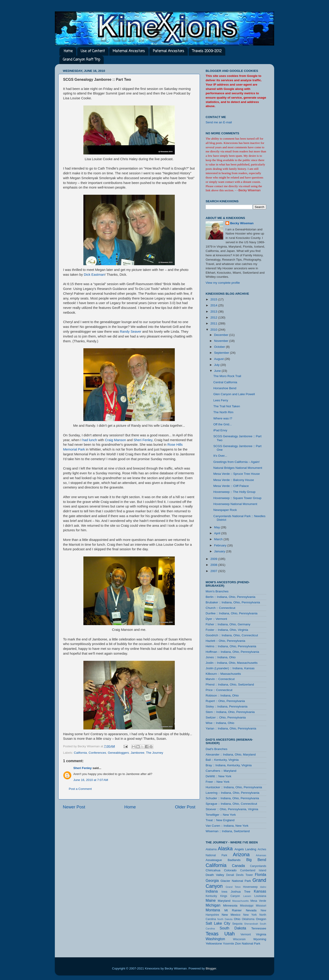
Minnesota (230, 906)
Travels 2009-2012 (207, 51)
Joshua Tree (241, 892)
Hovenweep (250, 887)
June (218, 371)
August (219, 359)
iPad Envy (220, 430)
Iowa (224, 892)
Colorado (230, 870)
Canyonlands (258, 866)
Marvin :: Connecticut (220, 679)
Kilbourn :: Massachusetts (223, 674)
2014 (214, 305)
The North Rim (223, 412)
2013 (214, 312)
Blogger (211, 968)
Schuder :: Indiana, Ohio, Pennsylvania (232, 798)
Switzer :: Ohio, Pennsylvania (226, 717)
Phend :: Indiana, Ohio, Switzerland (230, 684)
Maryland (224, 901)
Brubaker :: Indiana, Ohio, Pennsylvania (233, 602)
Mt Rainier (233, 910)
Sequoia (237, 924)
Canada (238, 866)
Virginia (261, 934)
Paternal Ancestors (168, 51)
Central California (225, 382)
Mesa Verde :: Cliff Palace (231, 486)
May (217, 527)
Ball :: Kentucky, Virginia (222, 760)
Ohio (237, 919)
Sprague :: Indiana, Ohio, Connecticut (231, 804)
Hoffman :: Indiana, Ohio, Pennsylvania (232, 652)
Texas (212, 934)
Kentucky (211, 896)
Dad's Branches (216, 749)
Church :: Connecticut (220, 608)
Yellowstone (214, 944)
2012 (214, 317)
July (217, 365)
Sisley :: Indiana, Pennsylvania (227, 706)
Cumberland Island (253, 870)
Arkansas (261, 855)
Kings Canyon (230, 896)
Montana (213, 910)
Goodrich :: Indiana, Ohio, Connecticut (232, 635)
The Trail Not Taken (227, 406)
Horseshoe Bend (225, 388)
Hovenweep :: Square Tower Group (237, 498)
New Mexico (231, 915)
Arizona (241, 854)
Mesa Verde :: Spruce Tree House (237, 474)
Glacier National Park (236, 881)
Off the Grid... (223, 424)
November (222, 341)
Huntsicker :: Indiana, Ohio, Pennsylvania (234, 787)
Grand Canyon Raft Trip (81, 60)
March (219, 539)
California (80, 753)
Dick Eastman (94, 275)
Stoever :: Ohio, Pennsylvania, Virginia (232, 809)
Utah (230, 934)
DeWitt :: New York (219, 776)
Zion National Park (248, 944)
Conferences (97, 753)
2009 (214, 559)
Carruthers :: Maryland (221, 771)
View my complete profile (223, 283)
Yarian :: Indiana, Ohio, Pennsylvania (231, 728)
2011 (214, 323)
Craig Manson (115, 440)
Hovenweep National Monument (235, 504)
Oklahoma (248, 919)
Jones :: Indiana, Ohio (221, 657)
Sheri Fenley (143, 440)
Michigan (213, 905)
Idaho (263, 887)
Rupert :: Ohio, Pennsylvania (225, 701)
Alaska (225, 849)
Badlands (234, 860)
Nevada (251, 910)
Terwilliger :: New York (221, 815)
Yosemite (228, 944)
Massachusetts (241, 901)
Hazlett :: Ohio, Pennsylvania (225, 641)
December (222, 335)
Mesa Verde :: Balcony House (234, 480)
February (221, 545)
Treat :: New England (220, 820)
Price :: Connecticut (219, 690)
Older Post (185, 807)
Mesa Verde (258, 901)
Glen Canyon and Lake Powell (234, 394)
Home (68, 51)
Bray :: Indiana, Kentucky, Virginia (229, 765)
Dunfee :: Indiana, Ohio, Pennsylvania (232, 613)
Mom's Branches (217, 591)
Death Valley (215, 875)
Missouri (261, 906)
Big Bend (256, 860)
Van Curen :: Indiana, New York (227, 826)
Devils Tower (244, 875)
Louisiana (260, 896)
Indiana (212, 891)
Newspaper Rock (225, 510)
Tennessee (259, 928)
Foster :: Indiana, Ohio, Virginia (227, 630)
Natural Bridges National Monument (238, 468)
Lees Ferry (221, 400)
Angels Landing (245, 849)
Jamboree (138, 753)
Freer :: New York (218, 782)
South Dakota (233, 928)
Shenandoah (251, 924)
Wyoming (260, 939)
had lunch (90, 440)
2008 (214, 565)
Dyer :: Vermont (216, 619)
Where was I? (223, 418)
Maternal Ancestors (129, 51)
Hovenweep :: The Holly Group (234, 492)
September (222, 353)
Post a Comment (80, 789)
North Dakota (225, 919)
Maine (211, 900)
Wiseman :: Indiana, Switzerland (228, 831)
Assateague (214, 860)
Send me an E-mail (219, 122)
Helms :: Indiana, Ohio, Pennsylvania (231, 646)
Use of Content (93, 51)
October (220, 347)
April (218, 533)
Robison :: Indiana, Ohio (222, 695)
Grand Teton (233, 887)
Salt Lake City (218, 923)
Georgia (212, 880)
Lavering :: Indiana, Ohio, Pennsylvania (232, 793)
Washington (215, 939)
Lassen (247, 896)
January (220, 551)
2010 (214, 330)
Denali (230, 875)
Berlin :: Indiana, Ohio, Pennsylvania (231, 597)
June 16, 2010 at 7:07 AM (91, 780)
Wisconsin (239, 939)
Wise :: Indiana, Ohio (220, 723)
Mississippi (247, 906)
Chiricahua (213, 870)
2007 (214, 571)
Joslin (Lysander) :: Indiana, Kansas (230, 668)
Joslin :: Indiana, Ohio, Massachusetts (232, 663)
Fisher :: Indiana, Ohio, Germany (228, 624)
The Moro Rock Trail (227, 376)
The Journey (155, 753)
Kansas (260, 891)
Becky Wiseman (242, 223)
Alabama (211, 849)
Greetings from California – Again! (237, 462)
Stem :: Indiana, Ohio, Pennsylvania (230, 712)
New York (250, 915)
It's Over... (220, 456)
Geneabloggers (118, 753)
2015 (214, 299)
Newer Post (74, 807)
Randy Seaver (130, 332)
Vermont (245, 934)
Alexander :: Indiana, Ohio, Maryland (231, 755)
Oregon (261, 919)
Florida (261, 875)
